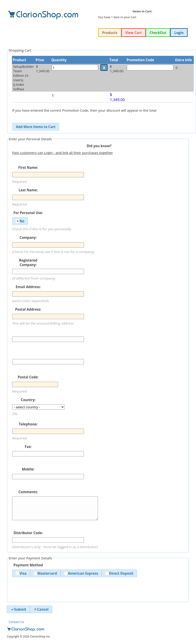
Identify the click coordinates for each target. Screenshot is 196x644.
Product (19, 60)
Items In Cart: (142, 11)
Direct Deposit (119, 573)
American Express (81, 573)
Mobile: (28, 469)
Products (110, 33)
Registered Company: (28, 262)
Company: (28, 237)
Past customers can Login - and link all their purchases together (63, 153)
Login (179, 33)
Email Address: (28, 287)
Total (114, 60)
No (20, 221)
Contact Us (16, 622)
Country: (28, 400)
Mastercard (45, 573)
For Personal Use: (28, 213)
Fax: (28, 447)
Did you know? (99, 146)
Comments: (28, 492)
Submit (18, 609)
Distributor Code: (28, 533)
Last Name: (28, 190)
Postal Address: (28, 309)
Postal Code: (28, 377)
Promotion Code (140, 60)
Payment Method (28, 565)
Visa (21, 573)
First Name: (28, 167)
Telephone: (28, 424)
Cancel (41, 609)
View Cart (134, 33)
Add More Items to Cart (36, 127)
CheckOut (158, 33)
